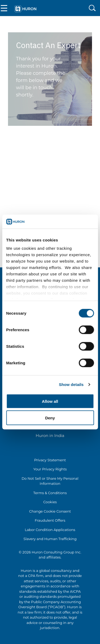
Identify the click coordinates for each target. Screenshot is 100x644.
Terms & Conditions (50, 493)
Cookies (50, 502)
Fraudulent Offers (50, 520)
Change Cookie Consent (50, 511)
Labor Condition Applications (50, 530)
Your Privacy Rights (50, 469)
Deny (50, 418)
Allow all (50, 401)
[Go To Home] (25, 8)
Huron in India (50, 436)
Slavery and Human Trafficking (50, 539)
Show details (71, 385)
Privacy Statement (50, 460)
